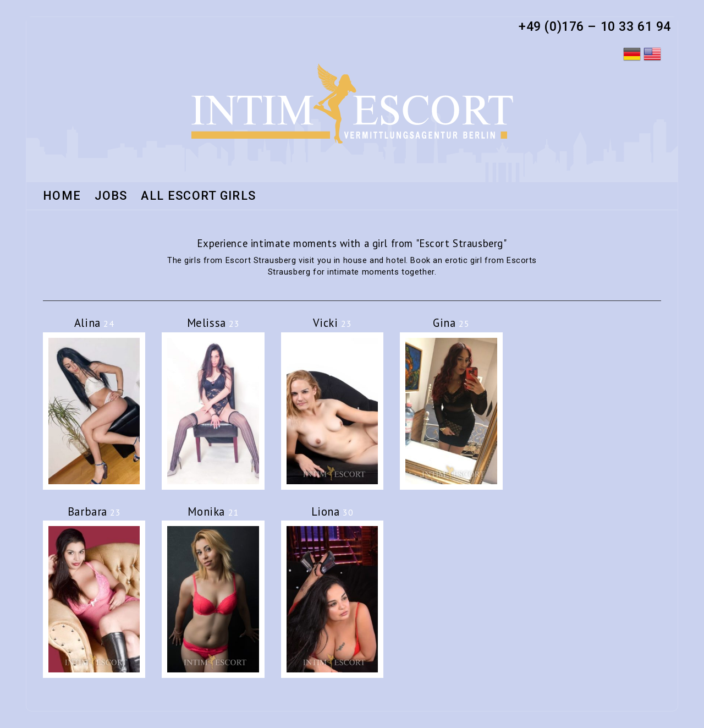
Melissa (213, 323)
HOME (62, 196)
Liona (332, 511)
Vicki (332, 323)
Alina (94, 323)
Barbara (94, 511)
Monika (213, 511)
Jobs (111, 196)
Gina (451, 323)
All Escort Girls (198, 196)
